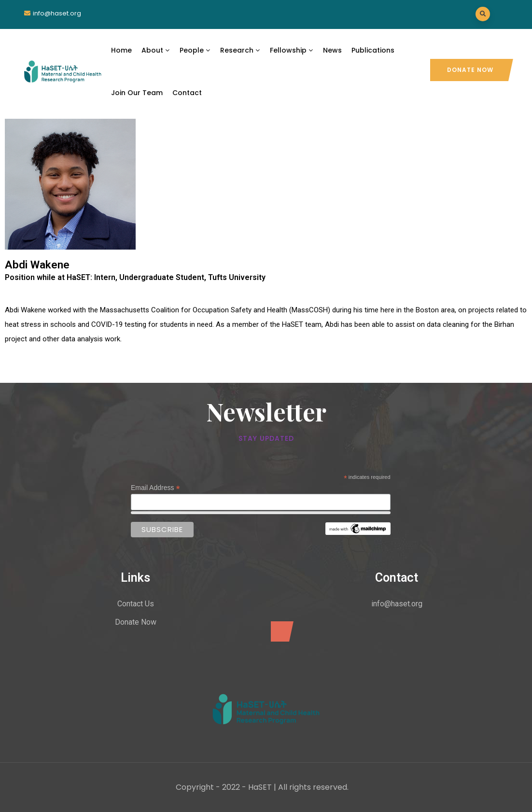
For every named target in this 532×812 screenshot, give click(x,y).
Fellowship (292, 50)
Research (240, 50)
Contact (187, 93)
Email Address (155, 488)
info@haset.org (57, 13)
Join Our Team (137, 93)
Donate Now (470, 70)
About (156, 50)
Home (121, 50)
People (195, 50)
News (332, 50)
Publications (373, 50)
